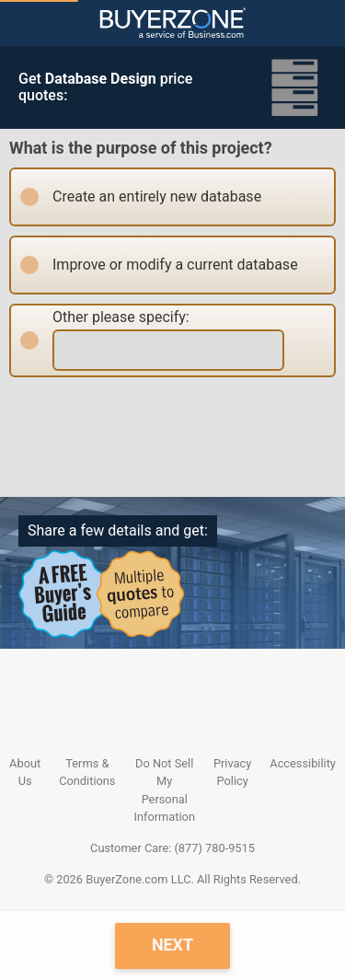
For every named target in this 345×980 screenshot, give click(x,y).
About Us (25, 772)
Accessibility (303, 763)
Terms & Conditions (87, 772)
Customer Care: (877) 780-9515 (172, 848)
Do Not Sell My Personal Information (164, 790)
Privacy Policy (232, 772)
